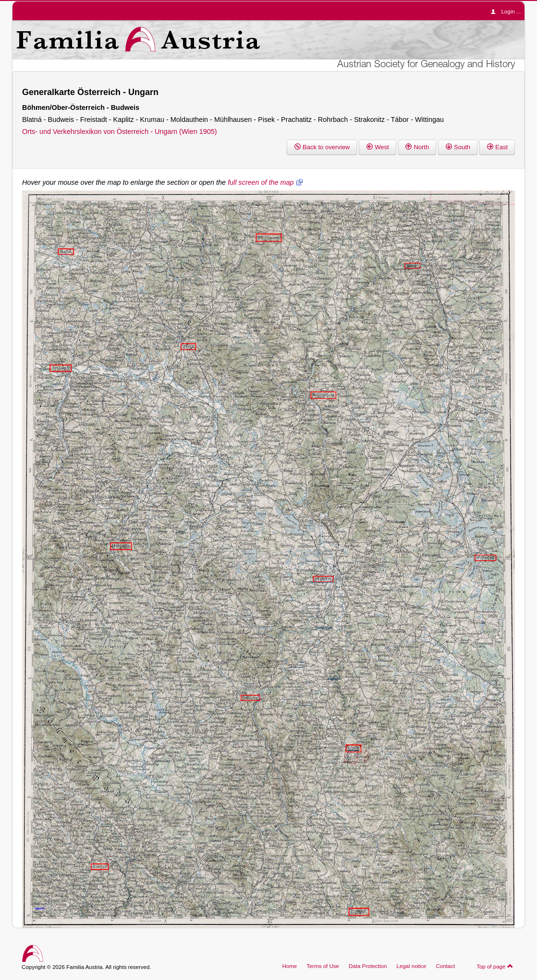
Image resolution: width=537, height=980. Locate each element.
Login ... (508, 12)
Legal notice (411, 966)
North (417, 147)
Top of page (495, 966)
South (458, 147)
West (377, 147)
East (497, 147)
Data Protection (368, 966)
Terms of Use (323, 966)
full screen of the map (261, 182)
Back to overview (322, 147)
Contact (445, 966)
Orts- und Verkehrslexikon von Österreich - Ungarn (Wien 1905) (120, 131)
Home (289, 966)
